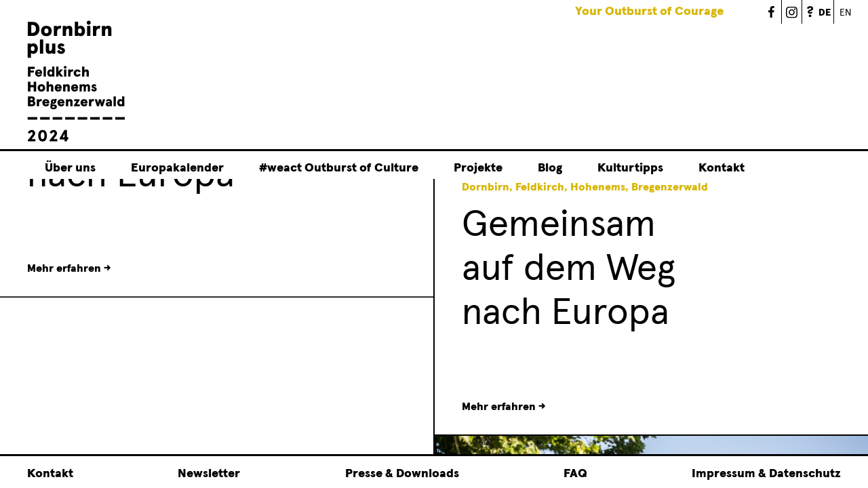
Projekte (478, 169)
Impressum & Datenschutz (766, 474)
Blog (550, 169)
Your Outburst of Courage (649, 12)
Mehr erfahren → (504, 407)
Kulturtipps (630, 169)
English (844, 12)
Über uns (70, 169)
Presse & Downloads (402, 474)
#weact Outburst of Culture (339, 169)
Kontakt (722, 169)
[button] (403, 305)
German (834, 5)
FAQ (812, 12)
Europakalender (177, 169)
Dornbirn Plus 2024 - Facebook (772, 12)
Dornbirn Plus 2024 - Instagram (792, 12)
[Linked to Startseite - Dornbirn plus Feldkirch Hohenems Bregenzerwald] (76, 140)
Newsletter (209, 474)
